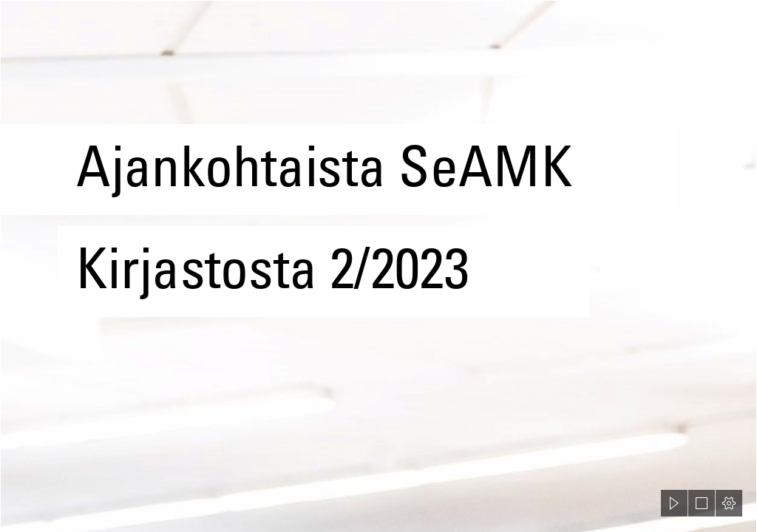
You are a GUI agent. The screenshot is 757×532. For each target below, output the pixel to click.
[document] (378, 266)
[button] (674, 503)
